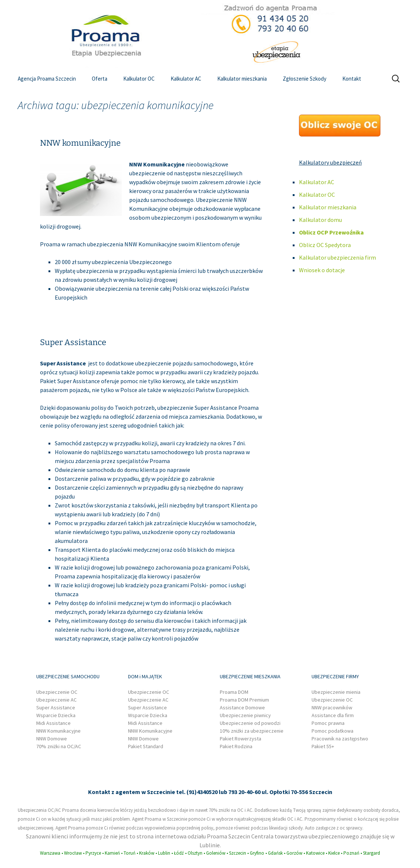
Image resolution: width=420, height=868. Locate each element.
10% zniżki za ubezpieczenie (252, 731)
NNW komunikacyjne (80, 143)
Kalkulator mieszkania (242, 79)
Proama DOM (234, 692)
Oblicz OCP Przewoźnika (331, 232)
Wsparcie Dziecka (56, 715)
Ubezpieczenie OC (57, 692)
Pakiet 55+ (323, 746)
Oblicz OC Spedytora (325, 245)
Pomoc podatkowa (332, 731)
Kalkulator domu (320, 220)
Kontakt (352, 79)
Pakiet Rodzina (236, 746)
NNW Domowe (52, 739)
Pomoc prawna (328, 723)
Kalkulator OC (139, 79)
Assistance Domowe (242, 707)
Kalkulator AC (186, 79)
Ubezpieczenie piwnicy (245, 715)
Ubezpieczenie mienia (336, 692)
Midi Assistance (53, 723)
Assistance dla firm (333, 715)
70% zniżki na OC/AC (59, 746)
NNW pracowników (332, 707)
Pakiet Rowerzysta (241, 739)
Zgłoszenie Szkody (305, 79)
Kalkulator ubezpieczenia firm (337, 257)
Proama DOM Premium (244, 700)
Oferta (100, 79)
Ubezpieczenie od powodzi (250, 723)
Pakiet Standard (146, 746)
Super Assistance (73, 342)
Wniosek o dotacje (322, 270)
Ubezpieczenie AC (56, 700)
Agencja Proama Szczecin (47, 79)
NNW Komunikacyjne (58, 731)
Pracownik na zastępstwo (340, 739)
